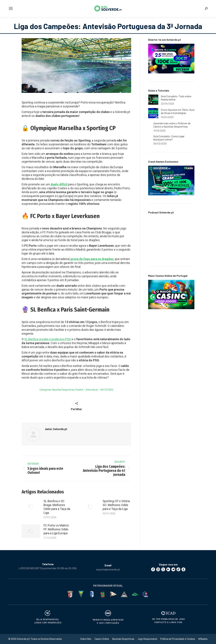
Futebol (79, 390)
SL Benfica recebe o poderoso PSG (48, 339)
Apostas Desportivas (63, 390)
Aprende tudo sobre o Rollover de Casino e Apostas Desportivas (172, 125)
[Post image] (31, 507)
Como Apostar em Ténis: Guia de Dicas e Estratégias (178, 111)
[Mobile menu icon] (11, 8)
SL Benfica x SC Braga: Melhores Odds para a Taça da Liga (57, 507)
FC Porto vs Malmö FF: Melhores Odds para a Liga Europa (56, 529)
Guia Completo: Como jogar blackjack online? (169, 138)
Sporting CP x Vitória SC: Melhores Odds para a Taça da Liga (116, 505)
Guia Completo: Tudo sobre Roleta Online (176, 98)
